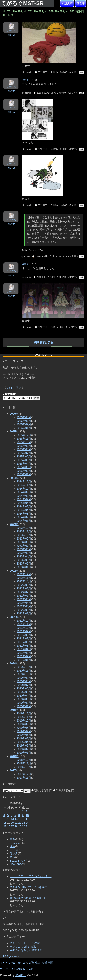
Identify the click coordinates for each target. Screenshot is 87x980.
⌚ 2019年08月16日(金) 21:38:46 (51, 205)
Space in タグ (18, 861)
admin (29, 72)
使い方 (14, 853)
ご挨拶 (14, 850)
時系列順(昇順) (64, 790)
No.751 (12, 35)
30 (24, 826)
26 (9, 826)
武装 (12, 857)
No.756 (12, 275)
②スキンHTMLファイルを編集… (30, 887)
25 (5, 826)
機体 (12, 846)
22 (20, 823)
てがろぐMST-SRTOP (13, 963)
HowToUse (16, 864)
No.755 (12, 224)
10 (27, 815)
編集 (82, 72)
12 (9, 819)
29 (20, 826)
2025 (14, 432)
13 (12, 819)
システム (15, 843)
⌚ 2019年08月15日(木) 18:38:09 (49, 93)
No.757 (12, 296)
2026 (14, 414)
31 (27, 826)
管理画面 (48, 963)
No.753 (12, 112)
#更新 (26, 80)
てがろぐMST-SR (23, 3)
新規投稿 (67, 3)
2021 (14, 617)
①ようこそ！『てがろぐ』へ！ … (31, 876)
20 (12, 823)
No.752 (12, 91)
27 (12, 826)
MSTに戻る (14, 388)
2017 (14, 771)
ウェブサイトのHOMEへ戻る (18, 969)
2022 (14, 571)
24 (27, 823)
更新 (12, 839)
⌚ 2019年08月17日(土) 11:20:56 (48, 256)
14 (16, 819)
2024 (14, 478)
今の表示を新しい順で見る (26, 950)
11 (5, 819)
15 (20, 819)
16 (24, 819)
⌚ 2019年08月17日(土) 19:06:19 (49, 277)
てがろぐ (21, 975)
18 (5, 823)
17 (27, 819)
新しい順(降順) (42, 790)
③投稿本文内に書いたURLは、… (30, 898)
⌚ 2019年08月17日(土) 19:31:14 (51, 327)
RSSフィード (11, 956)
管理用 (81, 3)
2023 (14, 524)
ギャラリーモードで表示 (25, 943)
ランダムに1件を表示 (23, 947)
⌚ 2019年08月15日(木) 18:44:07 (51, 149)
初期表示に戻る (43, 342)
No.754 (12, 168)
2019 (14, 710)
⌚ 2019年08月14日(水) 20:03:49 (51, 72)
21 (16, 823)
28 (16, 826)
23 (24, 823)
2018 (14, 756)
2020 (14, 664)
